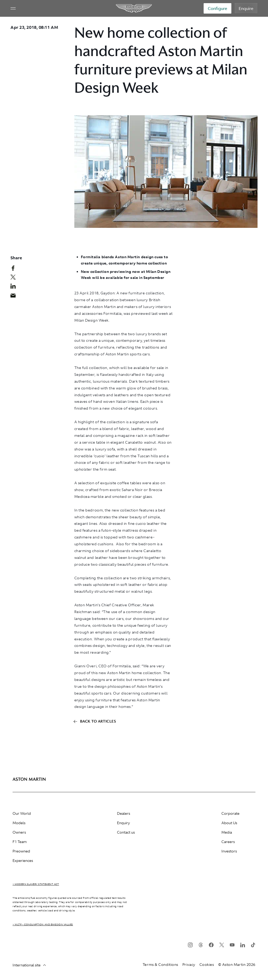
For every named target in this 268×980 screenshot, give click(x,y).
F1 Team (20, 842)
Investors (229, 851)
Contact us (126, 832)
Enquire (246, 8)
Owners (19, 832)
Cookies (207, 965)
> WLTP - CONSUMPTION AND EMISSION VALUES (43, 924)
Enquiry (123, 823)
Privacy (189, 965)
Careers (228, 842)
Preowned (21, 851)
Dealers (124, 813)
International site (29, 965)
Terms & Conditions (160, 965)
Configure (217, 8)
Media (227, 832)
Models (19, 823)
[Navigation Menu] (13, 8)
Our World (22, 813)
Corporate (230, 813)
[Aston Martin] (134, 8)
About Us (229, 823)
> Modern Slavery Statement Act (36, 884)
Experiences (23, 861)
